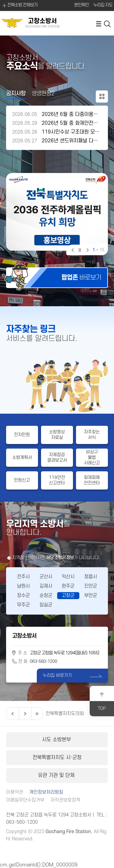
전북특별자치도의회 (65, 714)
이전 (72, 251)
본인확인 (81, 5)
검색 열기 (108, 24)
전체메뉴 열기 (98, 24)
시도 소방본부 (57, 740)
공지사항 (16, 94)
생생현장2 (43, 94)
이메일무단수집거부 (25, 800)
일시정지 (79, 251)
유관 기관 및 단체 (57, 775)
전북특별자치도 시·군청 (57, 758)
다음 (87, 251)
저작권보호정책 (65, 800)
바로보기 (81, 278)
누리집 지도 (103, 5)
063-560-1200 (43, 661)
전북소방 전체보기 (19, 5)
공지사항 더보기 (102, 97)
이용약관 (15, 792)
